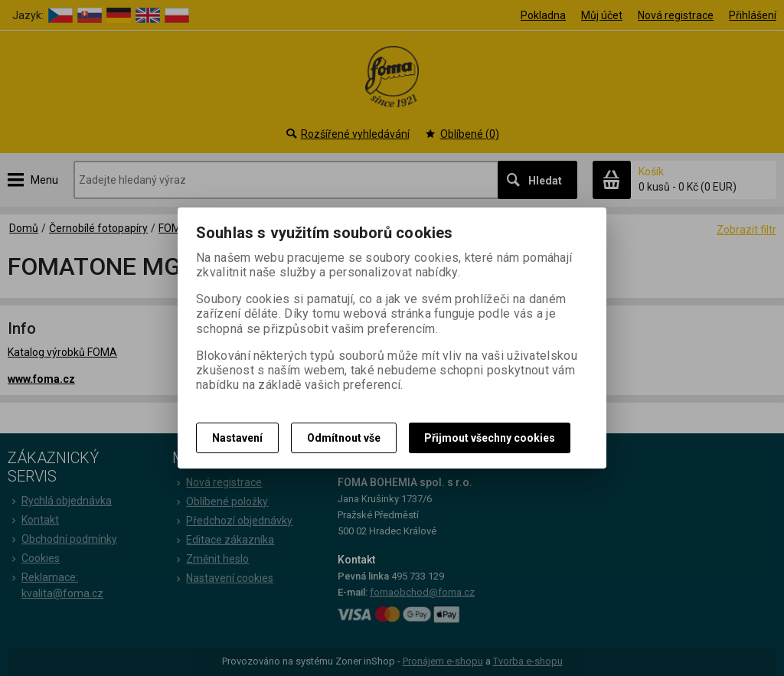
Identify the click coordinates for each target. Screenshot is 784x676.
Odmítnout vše (344, 438)
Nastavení (237, 438)
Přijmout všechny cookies (490, 438)
